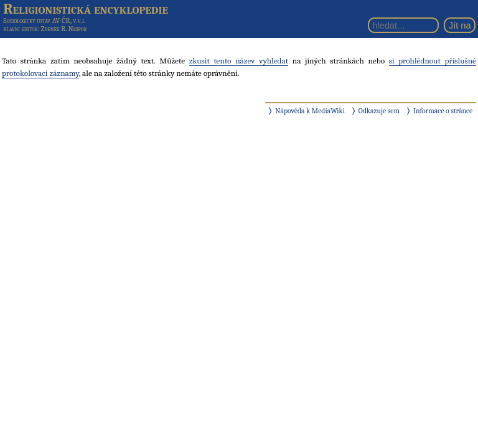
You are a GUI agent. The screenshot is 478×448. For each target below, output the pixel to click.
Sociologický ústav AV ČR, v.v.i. (44, 21)
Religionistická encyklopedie (86, 9)
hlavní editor (20, 29)
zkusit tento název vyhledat (239, 61)
